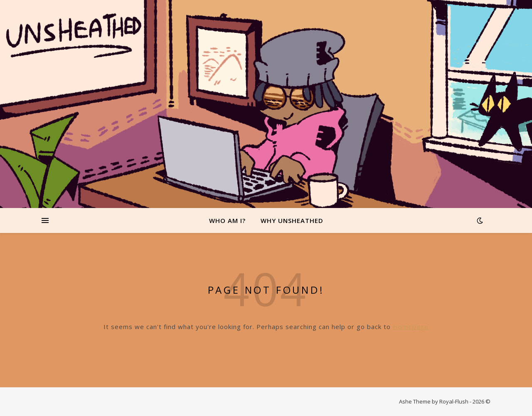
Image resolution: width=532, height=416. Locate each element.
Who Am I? (227, 220)
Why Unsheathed (292, 220)
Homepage (411, 327)
